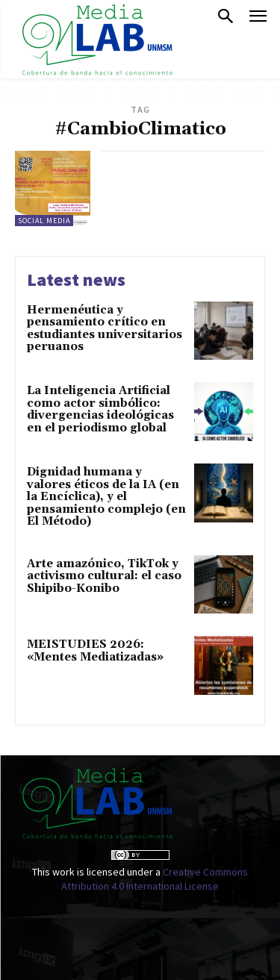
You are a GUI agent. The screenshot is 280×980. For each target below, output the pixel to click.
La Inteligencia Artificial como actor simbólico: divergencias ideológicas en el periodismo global (100, 409)
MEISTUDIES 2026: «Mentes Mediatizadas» (95, 651)
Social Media (44, 221)
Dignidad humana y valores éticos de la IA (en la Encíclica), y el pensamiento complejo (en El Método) (106, 497)
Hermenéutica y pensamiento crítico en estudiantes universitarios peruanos (105, 329)
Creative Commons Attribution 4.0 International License (155, 879)
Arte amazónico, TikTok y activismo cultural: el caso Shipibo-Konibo (104, 576)
